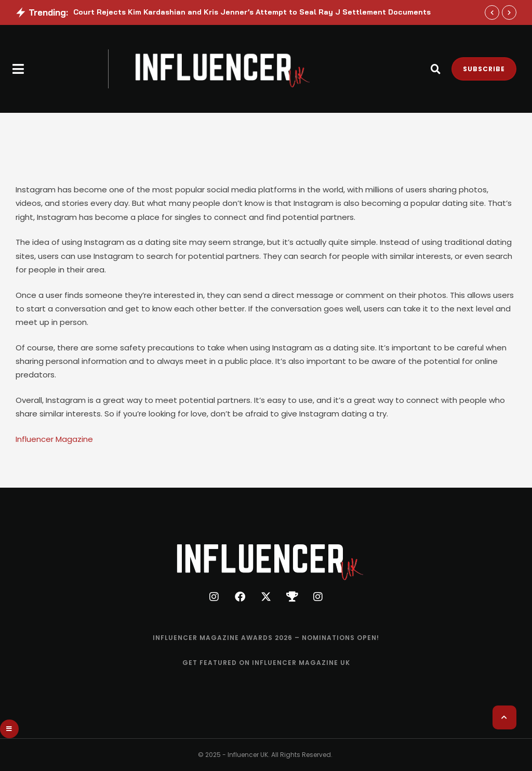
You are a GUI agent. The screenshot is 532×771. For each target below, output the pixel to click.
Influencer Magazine (54, 439)
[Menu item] (266, 638)
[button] (18, 69)
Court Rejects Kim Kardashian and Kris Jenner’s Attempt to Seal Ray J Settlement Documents (252, 12)
